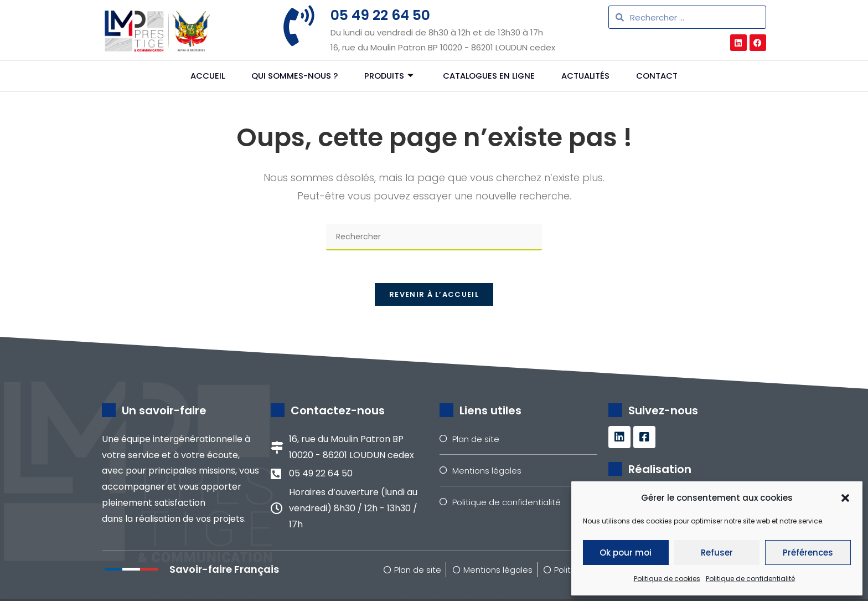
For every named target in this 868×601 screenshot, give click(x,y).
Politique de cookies (667, 579)
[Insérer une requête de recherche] (434, 237)
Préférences (808, 553)
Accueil (203, 76)
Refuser (717, 553)
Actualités (589, 76)
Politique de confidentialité (750, 579)
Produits (387, 76)
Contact (662, 76)
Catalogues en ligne (490, 76)
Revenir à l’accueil (434, 296)
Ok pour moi (626, 553)
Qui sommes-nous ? (291, 76)
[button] (845, 498)
